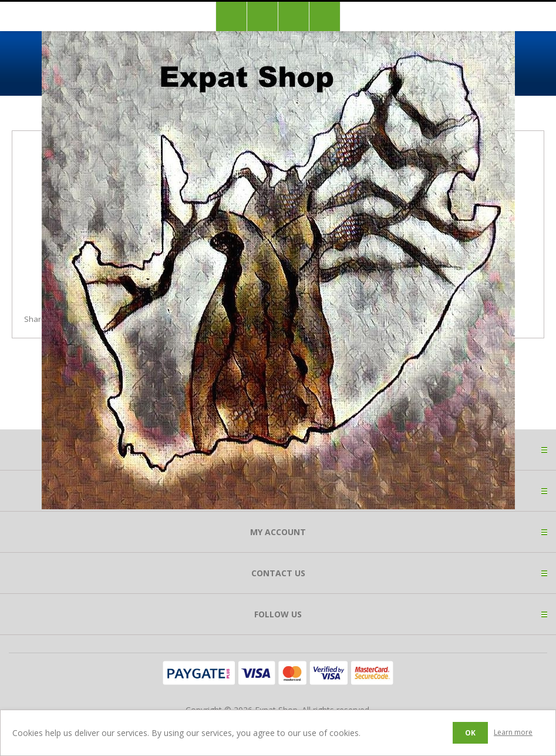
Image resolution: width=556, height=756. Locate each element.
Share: (36, 319)
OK (470, 733)
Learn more (513, 732)
